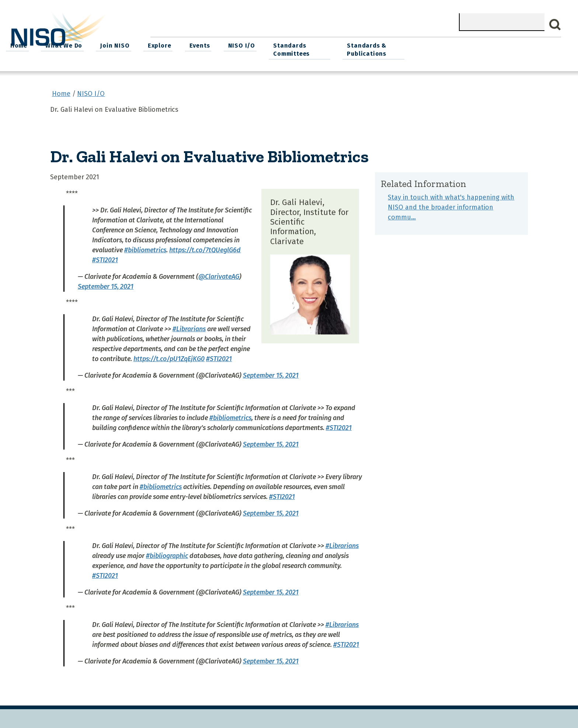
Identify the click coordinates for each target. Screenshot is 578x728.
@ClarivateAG (219, 275)
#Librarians (189, 327)
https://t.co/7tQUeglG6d (205, 248)
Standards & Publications (511, 48)
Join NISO (260, 44)
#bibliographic (167, 554)
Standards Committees (431, 48)
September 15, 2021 (106, 285)
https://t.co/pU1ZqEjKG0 (169, 357)
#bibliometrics (145, 248)
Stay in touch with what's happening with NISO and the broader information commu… (451, 205)
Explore (303, 44)
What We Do (211, 44)
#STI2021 (105, 258)
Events (342, 44)
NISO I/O (382, 44)
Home (167, 44)
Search (555, 25)
